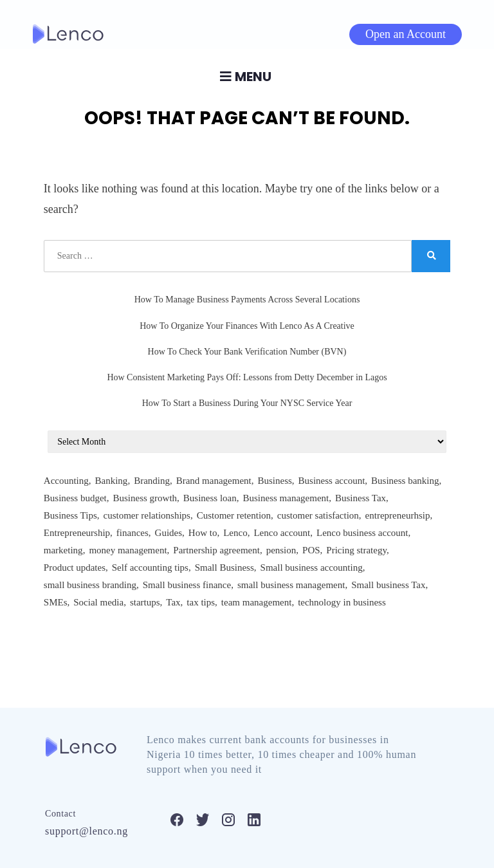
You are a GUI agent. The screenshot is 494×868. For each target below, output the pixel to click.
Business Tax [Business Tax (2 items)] (361, 498)
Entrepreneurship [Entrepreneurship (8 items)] (77, 533)
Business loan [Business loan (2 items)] (210, 498)
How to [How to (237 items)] (203, 533)
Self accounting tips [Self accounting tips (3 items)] (150, 568)
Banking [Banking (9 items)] (112, 481)
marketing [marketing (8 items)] (63, 550)
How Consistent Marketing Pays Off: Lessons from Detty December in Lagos (247, 377)
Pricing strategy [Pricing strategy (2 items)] (356, 550)
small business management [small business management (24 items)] (291, 585)
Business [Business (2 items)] (275, 481)
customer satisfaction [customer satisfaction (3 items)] (318, 515)
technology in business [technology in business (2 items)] (342, 602)
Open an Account (406, 34)
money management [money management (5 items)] (128, 550)
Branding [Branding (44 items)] (152, 481)
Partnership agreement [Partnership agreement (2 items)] (216, 550)
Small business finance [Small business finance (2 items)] (187, 585)
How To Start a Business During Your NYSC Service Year (247, 403)
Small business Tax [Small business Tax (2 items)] (388, 585)
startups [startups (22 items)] (145, 602)
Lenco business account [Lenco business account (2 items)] (362, 533)
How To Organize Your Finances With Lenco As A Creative (247, 326)
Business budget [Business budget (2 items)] (75, 498)
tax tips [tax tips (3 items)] (201, 602)
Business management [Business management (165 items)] (286, 498)
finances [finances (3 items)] (133, 533)
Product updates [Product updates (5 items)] (75, 568)
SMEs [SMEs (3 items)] (56, 602)
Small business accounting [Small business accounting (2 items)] (312, 568)
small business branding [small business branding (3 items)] (90, 585)
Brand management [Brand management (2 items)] (214, 481)
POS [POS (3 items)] (311, 550)
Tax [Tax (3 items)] (173, 602)
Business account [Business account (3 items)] (332, 481)
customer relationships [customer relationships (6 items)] (147, 515)
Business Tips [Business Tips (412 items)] (70, 515)
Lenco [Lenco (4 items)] (235, 533)
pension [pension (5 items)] (281, 550)
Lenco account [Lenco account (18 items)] (282, 533)
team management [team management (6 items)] (257, 602)
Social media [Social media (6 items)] (98, 602)
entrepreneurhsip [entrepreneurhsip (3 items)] (398, 515)
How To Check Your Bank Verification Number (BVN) (247, 352)
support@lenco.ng (87, 831)
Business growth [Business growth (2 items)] (145, 498)
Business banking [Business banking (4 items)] (405, 481)
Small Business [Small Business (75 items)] (224, 568)
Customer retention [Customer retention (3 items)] (234, 515)
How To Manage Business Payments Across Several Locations (247, 300)
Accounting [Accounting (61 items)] (66, 481)
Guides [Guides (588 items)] (169, 533)
